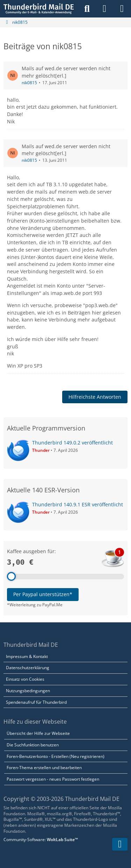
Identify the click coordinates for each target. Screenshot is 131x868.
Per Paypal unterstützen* (43, 594)
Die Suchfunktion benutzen (33, 745)
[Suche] (87, 9)
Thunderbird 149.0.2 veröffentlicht (72, 443)
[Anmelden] (104, 9)
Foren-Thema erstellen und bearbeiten (44, 768)
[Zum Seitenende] (120, 844)
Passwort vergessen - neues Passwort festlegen (53, 779)
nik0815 (29, 83)
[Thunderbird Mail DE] (39, 9)
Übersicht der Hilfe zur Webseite (38, 733)
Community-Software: (41, 840)
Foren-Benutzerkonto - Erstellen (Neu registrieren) (56, 756)
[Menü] (122, 9)
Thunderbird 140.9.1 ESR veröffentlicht (78, 504)
